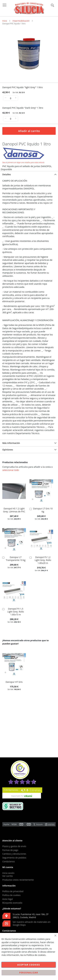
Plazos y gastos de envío (14, 846)
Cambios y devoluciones (14, 854)
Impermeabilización (21, 21)
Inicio (5, 21)
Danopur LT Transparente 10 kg (16, 559)
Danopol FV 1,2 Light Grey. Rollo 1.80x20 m (43, 560)
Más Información (11, 443)
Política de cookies (11, 895)
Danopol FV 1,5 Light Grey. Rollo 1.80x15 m (16, 612)
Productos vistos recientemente (18, 880)
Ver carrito (8, 876)
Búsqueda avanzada (12, 903)
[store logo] (29, 8)
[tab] (29, 174)
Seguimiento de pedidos (14, 858)
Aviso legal (8, 899)
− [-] (5, 98)
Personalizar (29, 973)
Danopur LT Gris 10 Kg (43, 510)
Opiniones (8, 450)
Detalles (7, 174)
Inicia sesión (8, 873)
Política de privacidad (13, 891)
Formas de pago (10, 850)
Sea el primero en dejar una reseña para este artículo (23, 162)
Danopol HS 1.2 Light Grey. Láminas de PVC (14, 510)
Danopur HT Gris (14, 682)
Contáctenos (9, 861)
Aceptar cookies (29, 965)
